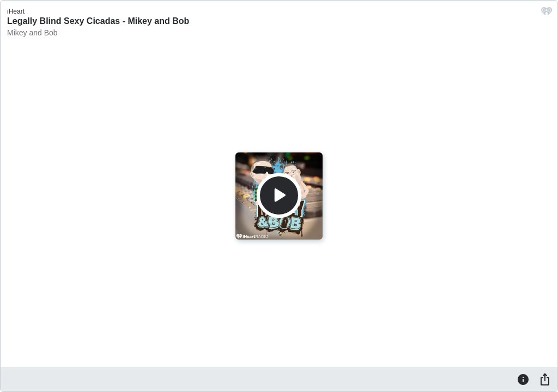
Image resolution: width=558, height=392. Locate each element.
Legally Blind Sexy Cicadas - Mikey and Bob (98, 21)
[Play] (279, 195)
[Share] (545, 379)
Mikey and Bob (32, 33)
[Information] (523, 379)
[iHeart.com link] (547, 14)
